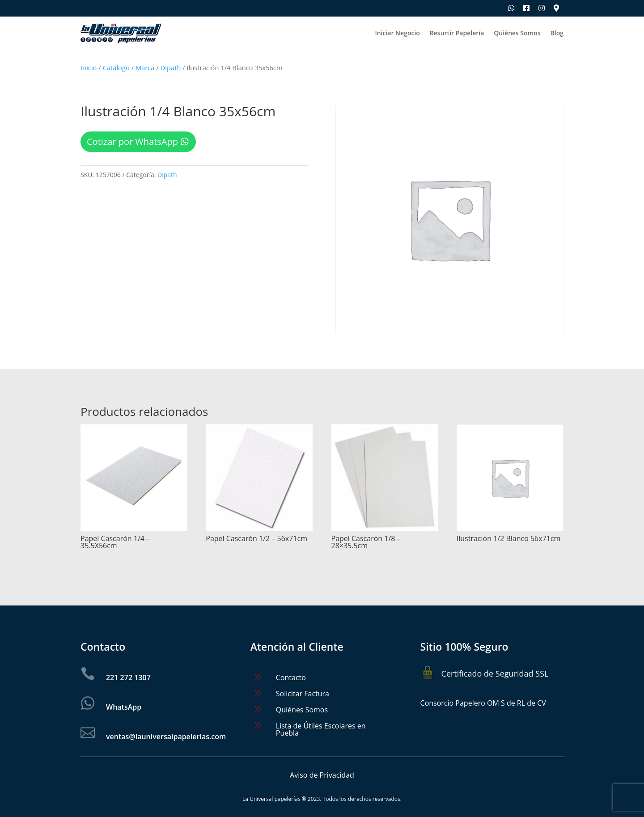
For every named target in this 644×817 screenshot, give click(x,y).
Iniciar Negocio (397, 34)
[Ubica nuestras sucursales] (556, 8)
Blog (557, 34)
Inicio (89, 68)
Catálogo (116, 68)
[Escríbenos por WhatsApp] (511, 8)
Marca (145, 68)
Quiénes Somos (517, 34)
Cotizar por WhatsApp (132, 142)
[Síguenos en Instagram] (542, 8)
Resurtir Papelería (457, 34)
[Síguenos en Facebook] (526, 8)
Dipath (171, 68)
